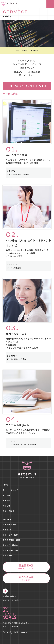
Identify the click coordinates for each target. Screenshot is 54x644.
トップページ (22, 50)
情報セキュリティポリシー (13, 600)
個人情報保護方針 (10, 596)
